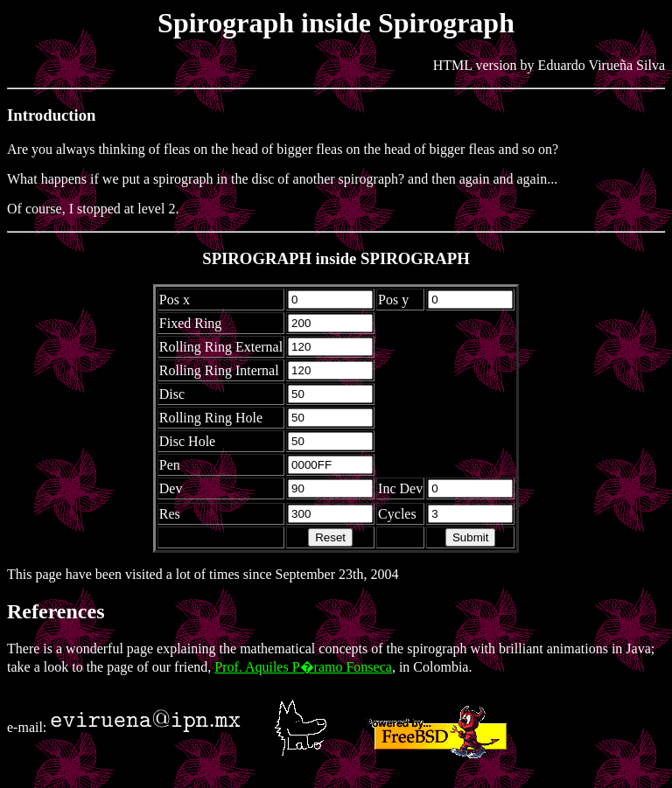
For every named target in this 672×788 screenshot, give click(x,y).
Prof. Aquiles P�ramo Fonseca (303, 667)
